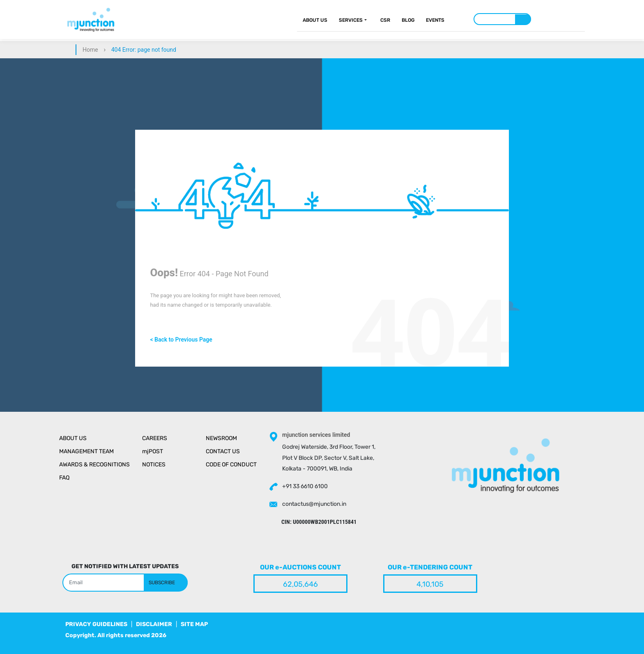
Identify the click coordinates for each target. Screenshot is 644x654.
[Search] (502, 19)
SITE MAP (194, 624)
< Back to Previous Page (181, 340)
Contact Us (223, 451)
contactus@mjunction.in (314, 504)
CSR (385, 20)
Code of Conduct (231, 465)
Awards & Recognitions (94, 465)
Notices (154, 465)
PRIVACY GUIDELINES (96, 624)
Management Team (86, 451)
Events (435, 20)
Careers (155, 438)
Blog (408, 20)
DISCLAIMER (154, 624)
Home (90, 50)
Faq (64, 478)
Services (351, 20)
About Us (315, 20)
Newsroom (221, 438)
